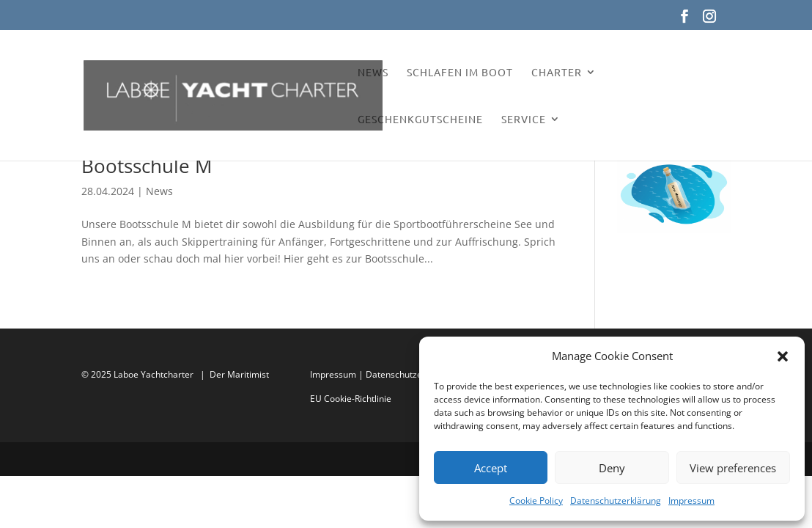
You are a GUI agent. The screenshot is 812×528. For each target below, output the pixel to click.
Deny (612, 468)
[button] (783, 356)
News (373, 73)
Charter (557, 73)
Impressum (691, 500)
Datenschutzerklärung (616, 500)
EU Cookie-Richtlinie (351, 399)
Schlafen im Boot (460, 73)
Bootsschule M (147, 166)
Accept (491, 468)
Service (524, 120)
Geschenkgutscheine (420, 120)
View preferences (733, 468)
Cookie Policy (536, 500)
